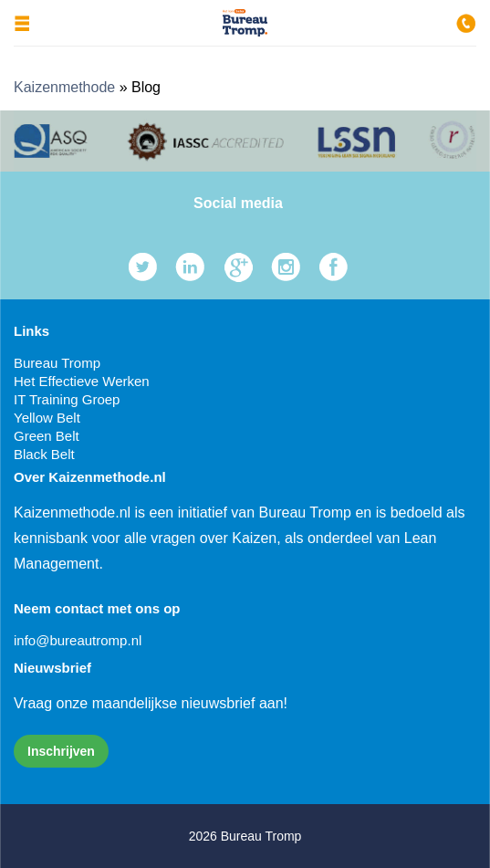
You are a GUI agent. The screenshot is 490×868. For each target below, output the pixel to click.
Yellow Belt (47, 418)
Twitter (143, 267)
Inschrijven (61, 751)
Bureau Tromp (57, 363)
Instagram (286, 267)
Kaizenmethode (64, 87)
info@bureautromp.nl (78, 640)
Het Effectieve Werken (82, 381)
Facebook (334, 267)
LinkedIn (190, 267)
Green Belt (47, 436)
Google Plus (239, 267)
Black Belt (44, 454)
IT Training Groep (67, 399)
